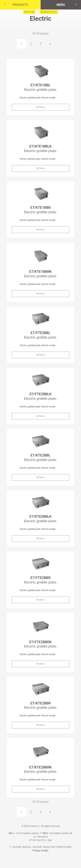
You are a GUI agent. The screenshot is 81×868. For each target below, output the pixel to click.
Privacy (36, 851)
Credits (44, 851)
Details (40, 107)
